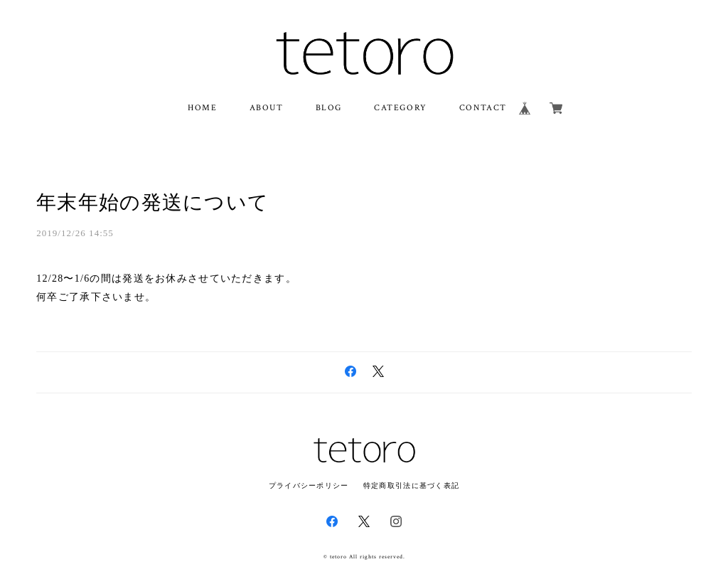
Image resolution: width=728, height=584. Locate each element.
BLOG (329, 108)
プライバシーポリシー (309, 485)
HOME (202, 108)
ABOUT (267, 108)
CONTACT (483, 108)
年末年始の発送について (152, 202)
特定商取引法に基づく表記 (411, 485)
